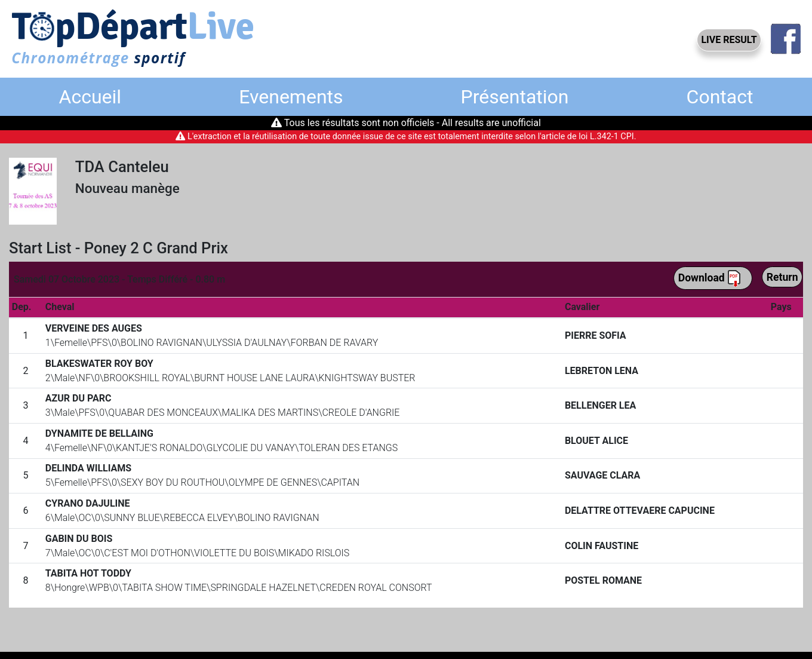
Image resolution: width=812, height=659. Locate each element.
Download (710, 278)
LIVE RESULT (729, 40)
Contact (720, 97)
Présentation (515, 97)
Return (782, 277)
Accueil (90, 97)
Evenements (291, 97)
